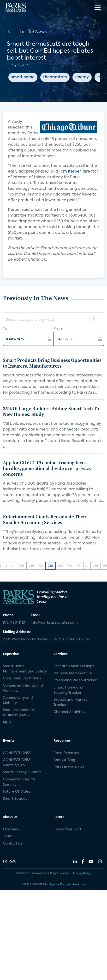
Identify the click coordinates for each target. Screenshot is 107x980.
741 (79, 566)
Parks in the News (69, 767)
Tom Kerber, (70, 172)
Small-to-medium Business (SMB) (18, 713)
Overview (11, 829)
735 (22, 566)
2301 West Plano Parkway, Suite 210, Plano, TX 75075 (47, 639)
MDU (7, 722)
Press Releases (66, 753)
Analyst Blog (64, 760)
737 (41, 566)
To (5, 329)
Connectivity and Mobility (18, 700)
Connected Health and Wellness (23, 688)
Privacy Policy (82, 874)
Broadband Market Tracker (70, 702)
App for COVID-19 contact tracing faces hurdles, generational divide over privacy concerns (47, 468)
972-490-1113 (14, 623)
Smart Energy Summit (22, 772)
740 (70, 566)
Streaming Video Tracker (75, 680)
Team (8, 836)
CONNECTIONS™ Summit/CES (17, 763)
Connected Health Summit (19, 782)
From (58, 329)
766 (95, 566)
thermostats (55, 77)
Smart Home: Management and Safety (25, 669)
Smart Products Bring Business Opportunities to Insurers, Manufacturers (52, 363)
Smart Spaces (15, 799)
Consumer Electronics (22, 678)
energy (82, 77)
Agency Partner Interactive (67, 885)
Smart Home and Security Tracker (68, 690)
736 (31, 566)
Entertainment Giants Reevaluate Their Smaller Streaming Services (45, 520)
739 (60, 566)
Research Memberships (74, 666)
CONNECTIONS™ (17, 753)
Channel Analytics (69, 712)
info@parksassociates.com (54, 623)
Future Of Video (17, 792)
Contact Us (13, 844)
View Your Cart (68, 829)
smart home (23, 77)
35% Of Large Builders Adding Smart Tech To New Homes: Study (51, 411)
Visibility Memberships (73, 673)
